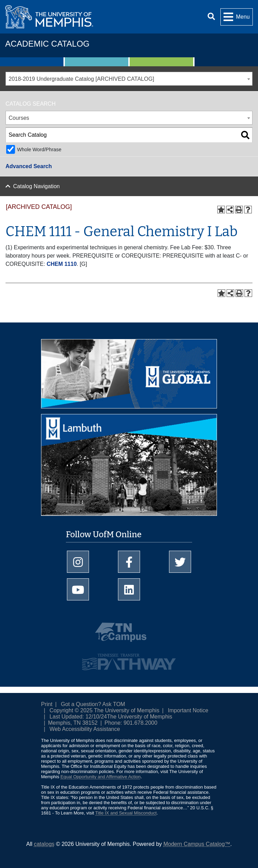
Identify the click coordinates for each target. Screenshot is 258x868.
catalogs (44, 844)
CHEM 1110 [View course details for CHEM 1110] (62, 264)
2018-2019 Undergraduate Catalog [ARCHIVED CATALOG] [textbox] (81, 79)
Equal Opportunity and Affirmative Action (100, 777)
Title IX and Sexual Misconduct (126, 813)
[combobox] (129, 79)
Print (47, 704)
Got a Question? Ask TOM (93, 704)
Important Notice (188, 710)
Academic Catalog (47, 44)
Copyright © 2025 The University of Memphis (105, 710)
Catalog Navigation (36, 186)
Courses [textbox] (19, 118)
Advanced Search (29, 166)
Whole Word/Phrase (39, 150)
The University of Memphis (140, 717)
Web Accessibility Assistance (85, 729)
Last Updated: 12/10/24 (78, 717)
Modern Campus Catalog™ (197, 844)
